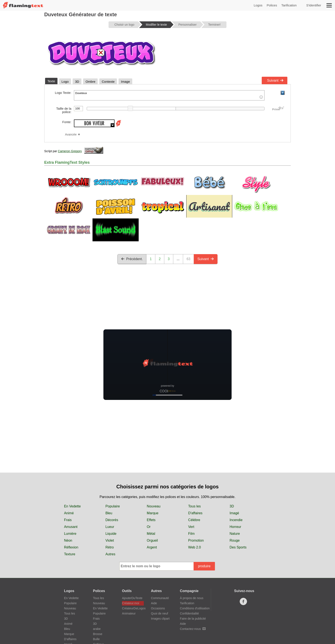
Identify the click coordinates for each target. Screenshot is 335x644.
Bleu (109, 513)
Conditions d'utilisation (195, 608)
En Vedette (72, 506)
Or (149, 527)
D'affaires (195, 513)
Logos (258, 5)
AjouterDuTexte (132, 598)
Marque (153, 513)
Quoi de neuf (160, 613)
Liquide (111, 534)
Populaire (113, 506)
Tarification (289, 5)
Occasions (158, 608)
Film (191, 534)
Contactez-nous (193, 629)
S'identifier (314, 5)
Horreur (235, 527)
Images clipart (160, 619)
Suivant (275, 80)
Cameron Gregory (70, 151)
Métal (151, 534)
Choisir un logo (124, 25)
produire (204, 566)
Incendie (236, 520)
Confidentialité (189, 613)
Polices (272, 5)
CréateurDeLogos (133, 608)
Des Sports (238, 547)
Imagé (234, 513)
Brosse (98, 634)
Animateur (129, 613)
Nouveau (154, 506)
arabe (97, 629)
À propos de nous (192, 598)
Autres (110, 554)
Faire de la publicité (193, 619)
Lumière (70, 534)
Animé (69, 513)
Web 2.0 (195, 547)
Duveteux (169, 95)
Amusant (71, 527)
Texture (70, 554)
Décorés (112, 520)
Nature (235, 534)
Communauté (160, 598)
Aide (154, 603)
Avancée (71, 135)
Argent (152, 547)
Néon (68, 540)
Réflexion (71, 547)
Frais (68, 520)
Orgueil (152, 540)
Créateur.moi (131, 603)
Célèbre (194, 520)
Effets (151, 520)
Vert (191, 527)
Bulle (96, 639)
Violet (110, 540)
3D (232, 506)
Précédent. (132, 259)
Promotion (196, 540)
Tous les (195, 506)
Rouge (235, 540)
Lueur (110, 527)
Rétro (109, 547)
